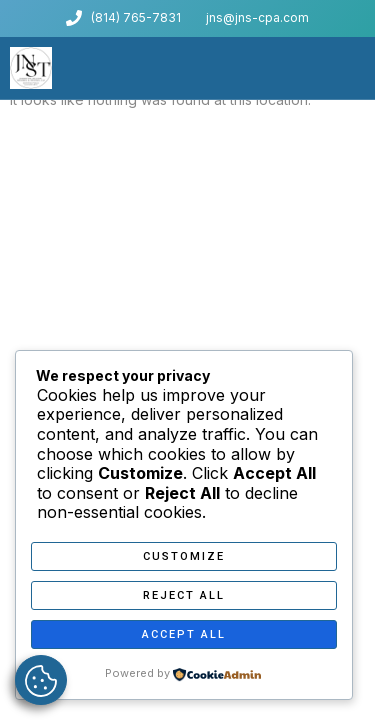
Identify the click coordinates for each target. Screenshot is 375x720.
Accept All (184, 634)
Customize (184, 556)
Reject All (184, 595)
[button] (359, 68)
